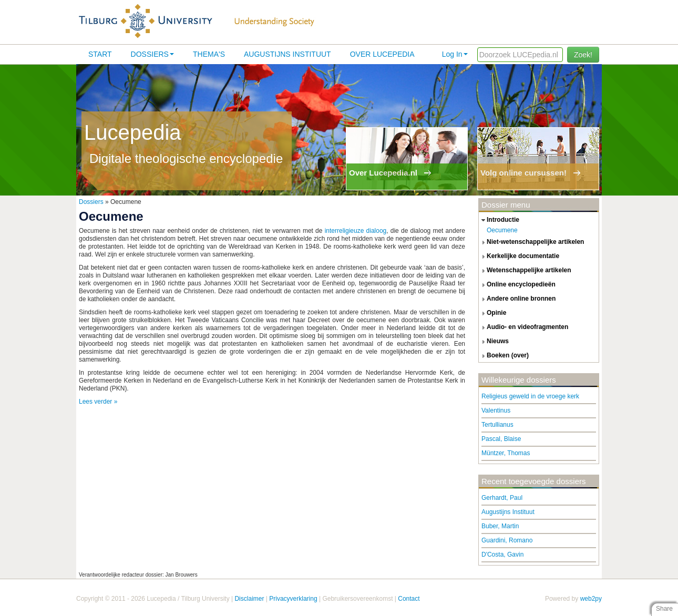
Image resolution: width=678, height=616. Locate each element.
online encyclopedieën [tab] (517, 285)
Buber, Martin (500, 526)
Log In (455, 54)
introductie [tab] (499, 220)
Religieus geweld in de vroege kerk (530, 396)
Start (100, 54)
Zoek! (583, 55)
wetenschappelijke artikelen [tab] (525, 271)
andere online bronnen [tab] (517, 299)
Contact (409, 599)
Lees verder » (98, 402)
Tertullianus (497, 425)
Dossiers (152, 54)
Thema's (209, 54)
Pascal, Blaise (501, 439)
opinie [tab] (492, 313)
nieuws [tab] (494, 342)
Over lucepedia (382, 54)
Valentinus (496, 410)
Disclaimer (249, 599)
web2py (591, 599)
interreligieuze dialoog (356, 231)
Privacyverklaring (293, 599)
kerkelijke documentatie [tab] (519, 256)
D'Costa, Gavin (502, 555)
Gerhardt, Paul (502, 498)
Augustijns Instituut (287, 54)
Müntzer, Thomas (506, 453)
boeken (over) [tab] (504, 356)
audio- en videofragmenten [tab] (523, 327)
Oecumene (502, 230)
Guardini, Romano (507, 540)
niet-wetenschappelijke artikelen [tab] (531, 242)
